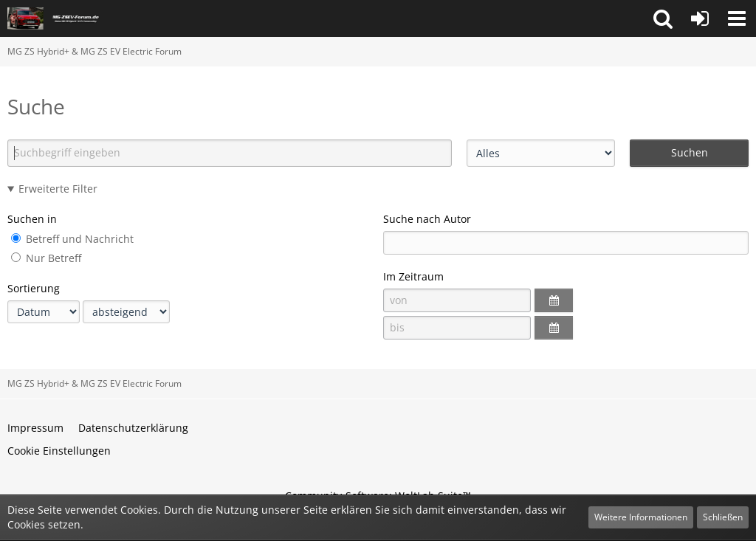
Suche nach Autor (427, 219)
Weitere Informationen (641, 517)
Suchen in (32, 219)
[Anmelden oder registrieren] (700, 18)
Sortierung (34, 288)
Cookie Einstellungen (59, 451)
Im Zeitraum (413, 276)
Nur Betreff (46, 258)
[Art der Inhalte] (541, 153)
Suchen (690, 152)
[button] (663, 18)
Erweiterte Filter (58, 189)
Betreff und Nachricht (72, 239)
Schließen (723, 517)
